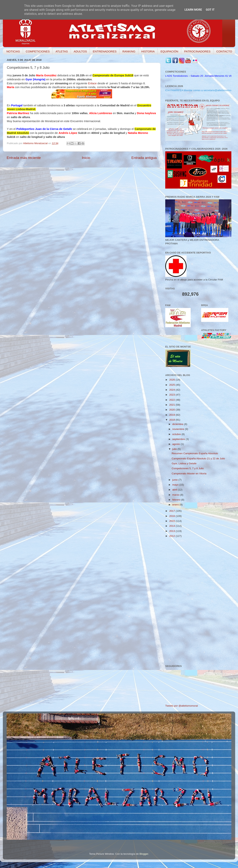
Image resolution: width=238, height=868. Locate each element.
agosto (176, 444)
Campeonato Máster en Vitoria (189, 473)
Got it (210, 10)
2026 (172, 380)
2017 (172, 511)
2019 (172, 415)
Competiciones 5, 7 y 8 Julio (188, 468)
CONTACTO (224, 51)
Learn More (193, 10)
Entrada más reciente (24, 158)
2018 (172, 420)
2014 (172, 526)
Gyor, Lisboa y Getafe (184, 463)
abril (175, 490)
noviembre (179, 429)
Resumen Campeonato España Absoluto (195, 453)
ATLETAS (62, 51)
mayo (176, 485)
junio (175, 480)
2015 (172, 521)
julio (175, 449)
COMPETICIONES (38, 51)
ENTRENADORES (105, 51)
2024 (172, 390)
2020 (172, 410)
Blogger (144, 854)
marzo (176, 495)
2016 (172, 516)
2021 (172, 405)
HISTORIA (148, 51)
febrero (177, 500)
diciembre (178, 424)
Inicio (86, 158)
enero (176, 505)
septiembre (179, 439)
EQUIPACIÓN (169, 51)
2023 (172, 395)
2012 (172, 536)
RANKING (129, 51)
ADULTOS (80, 51)
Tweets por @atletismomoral (181, 706)
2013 (172, 531)
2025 (172, 385)
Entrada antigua (144, 158)
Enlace (92, 83)
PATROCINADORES (197, 51)
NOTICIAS (13, 51)
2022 (172, 400)
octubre (177, 434)
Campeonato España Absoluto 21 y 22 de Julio (198, 458)
